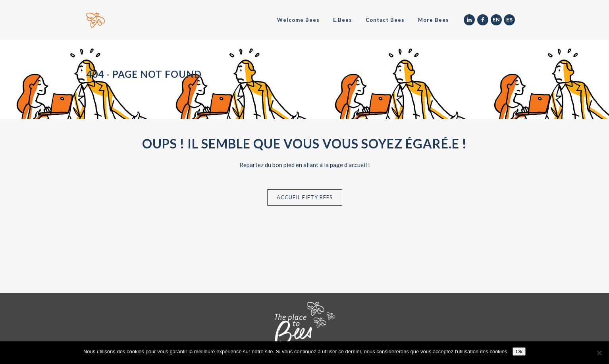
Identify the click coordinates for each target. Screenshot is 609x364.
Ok (519, 351)
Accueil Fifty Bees (305, 197)
